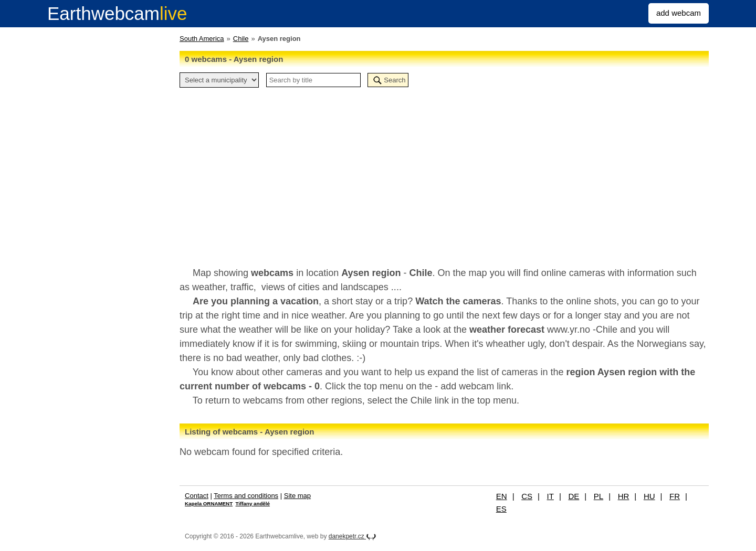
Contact (197, 496)
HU (649, 496)
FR (675, 496)
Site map (297, 496)
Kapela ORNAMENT (209, 504)
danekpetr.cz (353, 536)
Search (395, 80)
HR (624, 496)
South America (202, 39)
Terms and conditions (246, 496)
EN (502, 496)
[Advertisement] (444, 172)
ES (501, 509)
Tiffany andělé (253, 504)
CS (527, 496)
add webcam (679, 13)
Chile (241, 39)
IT (550, 496)
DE (574, 496)
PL (598, 496)
